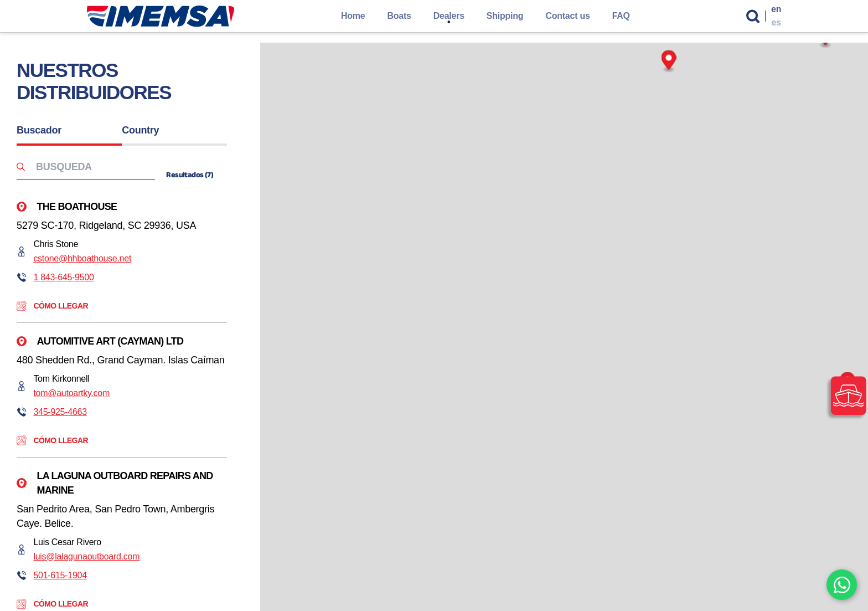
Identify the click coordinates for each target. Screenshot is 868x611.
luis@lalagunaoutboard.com (86, 556)
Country (140, 130)
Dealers (449, 16)
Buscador (39, 130)
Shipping (505, 16)
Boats (399, 16)
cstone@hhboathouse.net (82, 258)
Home (353, 16)
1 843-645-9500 (63, 277)
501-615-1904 (60, 575)
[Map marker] (669, 62)
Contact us (567, 16)
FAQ (621, 16)
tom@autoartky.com (71, 393)
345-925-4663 (60, 412)
